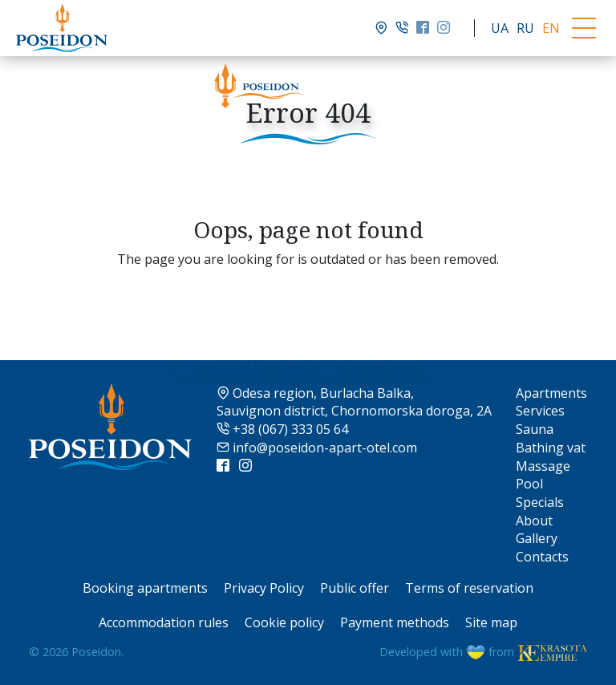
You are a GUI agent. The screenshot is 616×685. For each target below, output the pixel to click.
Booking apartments (145, 588)
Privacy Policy (264, 588)
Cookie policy (284, 622)
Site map (491, 622)
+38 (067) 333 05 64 (282, 429)
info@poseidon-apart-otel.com (317, 448)
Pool (529, 484)
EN (551, 28)
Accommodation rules (164, 622)
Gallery (537, 538)
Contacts (542, 557)
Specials (540, 502)
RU (525, 28)
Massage (543, 466)
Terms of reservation (469, 588)
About (534, 521)
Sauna (535, 429)
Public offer (355, 588)
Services (540, 411)
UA (500, 28)
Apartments (551, 393)
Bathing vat (551, 448)
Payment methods (395, 622)
